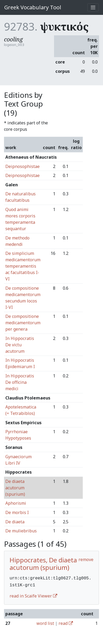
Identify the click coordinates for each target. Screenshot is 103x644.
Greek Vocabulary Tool (33, 7)
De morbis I (17, 512)
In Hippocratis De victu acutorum (20, 345)
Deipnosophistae (22, 166)
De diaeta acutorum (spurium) (15, 488)
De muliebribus (21, 531)
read (66, 622)
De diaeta (15, 522)
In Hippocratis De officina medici (20, 382)
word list (45, 622)
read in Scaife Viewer (33, 595)
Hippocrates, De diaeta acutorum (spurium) (43, 564)
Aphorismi (16, 503)
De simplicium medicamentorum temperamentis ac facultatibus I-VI (23, 266)
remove (86, 559)
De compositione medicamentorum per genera (23, 323)
